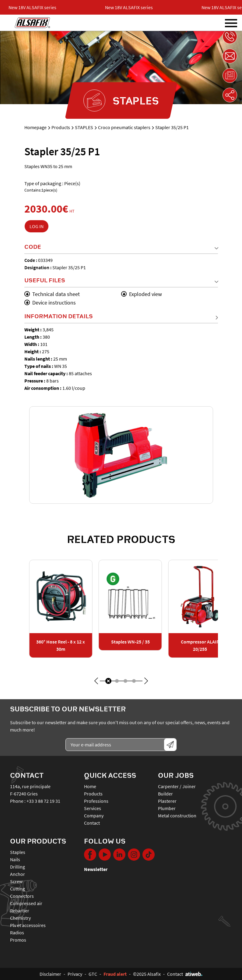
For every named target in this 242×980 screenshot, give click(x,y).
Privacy (75, 974)
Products (61, 127)
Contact (92, 823)
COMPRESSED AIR (26, 903)
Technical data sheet (52, 294)
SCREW (16, 881)
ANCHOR (18, 874)
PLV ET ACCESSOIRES (28, 925)
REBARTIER (20, 911)
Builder (165, 794)
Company (94, 816)
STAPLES (84, 127)
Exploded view (142, 294)
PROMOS (18, 940)
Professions (96, 801)
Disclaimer (50, 974)
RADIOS (17, 932)
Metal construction (177, 816)
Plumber (167, 808)
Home (90, 786)
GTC (93, 974)
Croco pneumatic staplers (124, 127)
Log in (37, 226)
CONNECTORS (22, 896)
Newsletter (96, 869)
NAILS (15, 859)
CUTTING (18, 889)
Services (93, 808)
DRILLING (18, 867)
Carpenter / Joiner (177, 786)
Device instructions (50, 303)
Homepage (35, 127)
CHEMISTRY (20, 918)
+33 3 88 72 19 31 (43, 801)
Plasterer (167, 801)
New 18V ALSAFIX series (35, 7)
